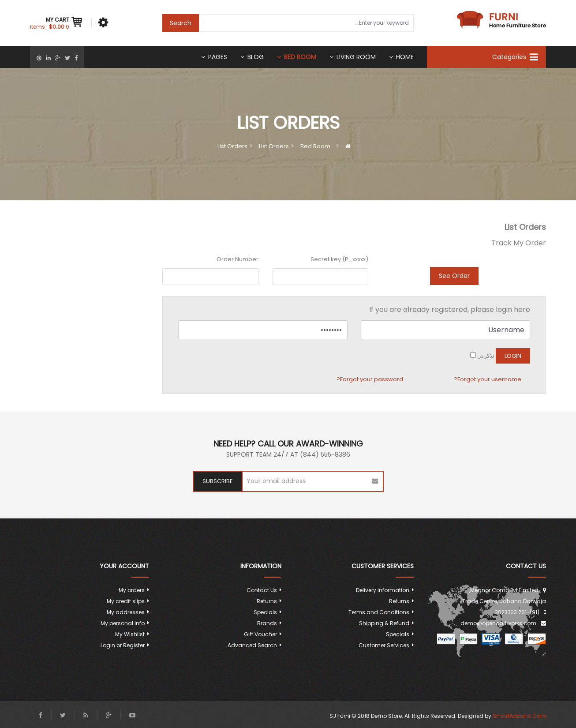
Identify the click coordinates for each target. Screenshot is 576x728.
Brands (267, 623)
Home (405, 57)
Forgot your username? (488, 379)
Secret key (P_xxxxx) (339, 259)
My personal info (123, 623)
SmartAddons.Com (519, 716)
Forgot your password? (370, 379)
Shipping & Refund (384, 623)
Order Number (238, 259)
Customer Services (384, 645)
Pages (218, 57)
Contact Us (262, 590)
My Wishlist (130, 634)
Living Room (356, 57)
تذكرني (486, 356)
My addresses (126, 612)
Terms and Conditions (379, 612)
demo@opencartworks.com (498, 623)
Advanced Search (252, 645)
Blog (256, 57)
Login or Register (123, 645)
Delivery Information (383, 590)
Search (181, 23)
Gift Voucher (260, 634)
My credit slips (126, 601)
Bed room (300, 57)
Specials (398, 634)
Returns (399, 601)
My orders (132, 590)
